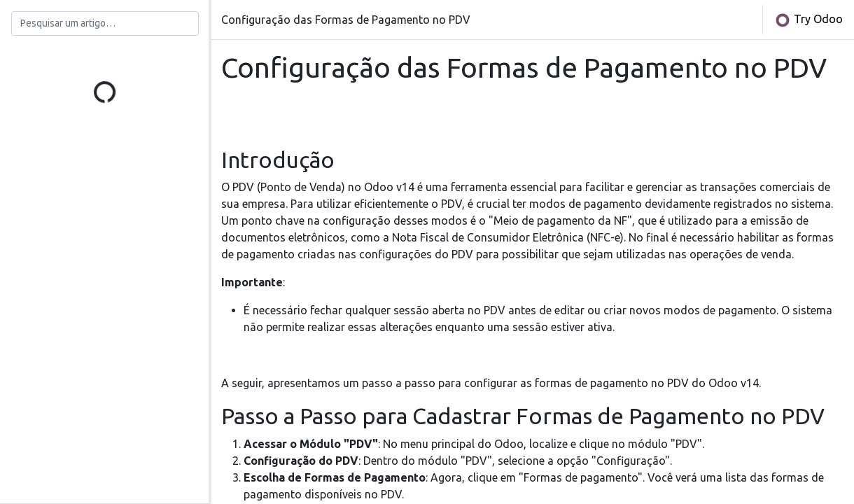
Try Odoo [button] (808, 20)
